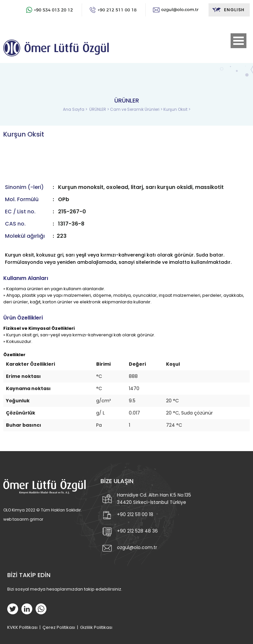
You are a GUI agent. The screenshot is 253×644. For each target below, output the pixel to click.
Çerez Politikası (59, 627)
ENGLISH (228, 10)
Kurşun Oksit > (177, 109)
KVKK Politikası (22, 627)
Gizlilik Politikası (96, 627)
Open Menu (239, 41)
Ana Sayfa (74, 109)
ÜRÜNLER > (100, 109)
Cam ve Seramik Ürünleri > (137, 109)
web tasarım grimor (23, 519)
